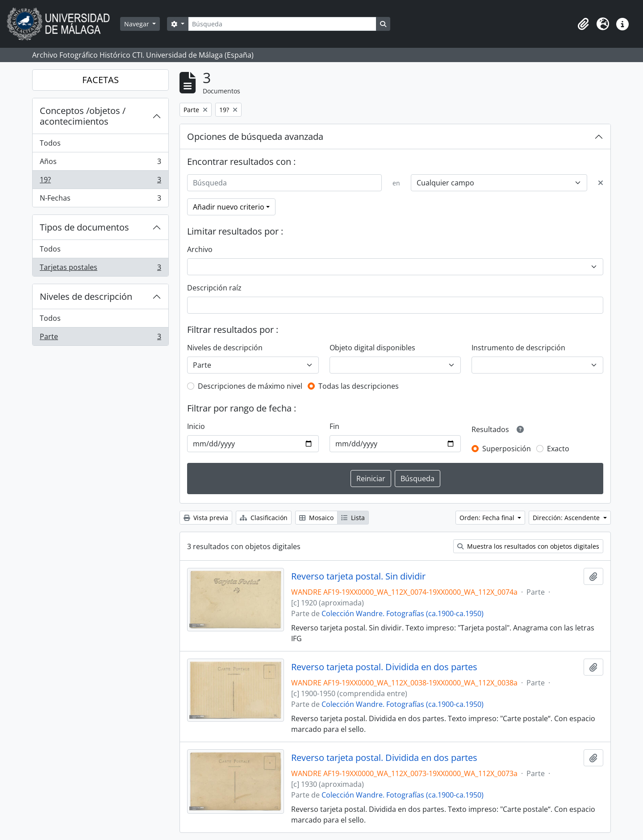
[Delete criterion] (601, 183)
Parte (100, 338)
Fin (334, 426)
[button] (583, 24)
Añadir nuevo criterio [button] (229, 207)
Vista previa (206, 518)
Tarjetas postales (100, 269)
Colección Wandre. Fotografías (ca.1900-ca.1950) (403, 613)
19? (100, 182)
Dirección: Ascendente (567, 518)
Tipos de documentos (84, 227)
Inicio (196, 426)
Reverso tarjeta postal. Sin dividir (358, 576)
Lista (353, 518)
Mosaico (316, 518)
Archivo (200, 249)
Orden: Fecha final (488, 518)
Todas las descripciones (359, 386)
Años (100, 163)
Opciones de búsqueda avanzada (255, 136)
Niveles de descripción (86, 296)
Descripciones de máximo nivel (250, 386)
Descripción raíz (214, 288)
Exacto (558, 449)
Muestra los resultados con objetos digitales (528, 546)
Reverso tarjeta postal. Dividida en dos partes (384, 667)
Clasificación (264, 518)
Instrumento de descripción (518, 348)
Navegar (138, 24)
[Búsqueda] (282, 24)
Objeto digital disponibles (372, 348)
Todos (50, 143)
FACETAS (100, 80)
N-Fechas (100, 200)
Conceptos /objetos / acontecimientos (83, 116)
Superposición (507, 449)
